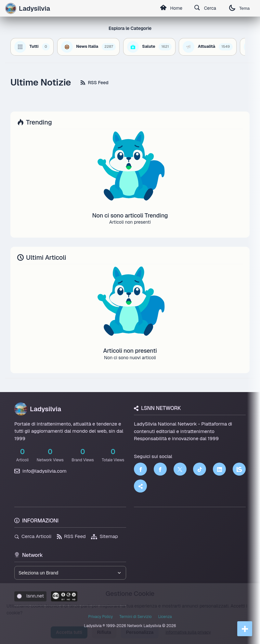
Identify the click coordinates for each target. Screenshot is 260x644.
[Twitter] (180, 469)
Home (171, 8)
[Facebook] (140, 469)
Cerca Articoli (33, 536)
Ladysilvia (38, 409)
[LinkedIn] (219, 469)
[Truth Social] (140, 486)
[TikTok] (200, 469)
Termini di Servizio (135, 617)
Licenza (165, 617)
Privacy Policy (100, 617)
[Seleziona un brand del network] (70, 573)
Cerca (205, 8)
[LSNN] (239, 469)
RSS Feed (94, 83)
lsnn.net (30, 596)
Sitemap (104, 536)
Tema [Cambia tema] (239, 8)
